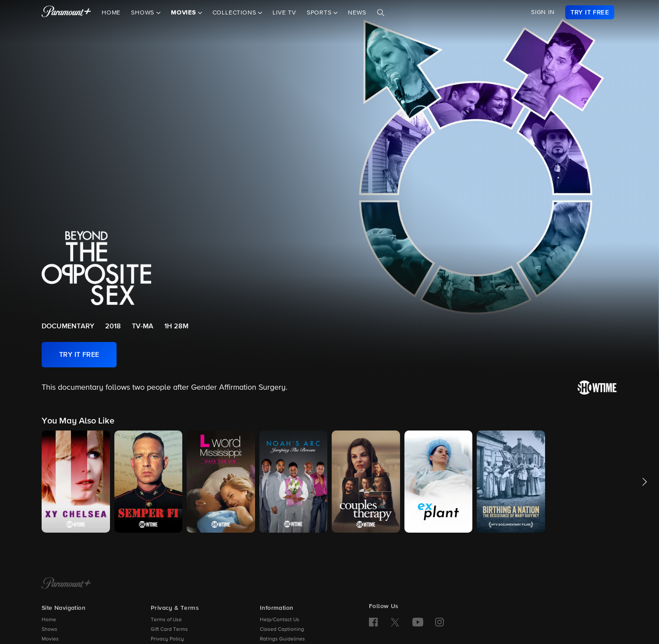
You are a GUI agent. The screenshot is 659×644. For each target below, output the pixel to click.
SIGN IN (543, 12)
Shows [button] (144, 13)
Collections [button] (236, 13)
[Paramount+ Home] (66, 584)
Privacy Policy (167, 639)
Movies (50, 639)
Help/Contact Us (280, 620)
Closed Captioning (282, 630)
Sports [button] (320, 13)
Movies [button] (184, 13)
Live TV (284, 13)
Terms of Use (166, 620)
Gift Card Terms (169, 630)
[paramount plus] (66, 12)
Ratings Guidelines (282, 639)
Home (111, 13)
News (357, 13)
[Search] (381, 13)
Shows (50, 630)
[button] (76, 482)
